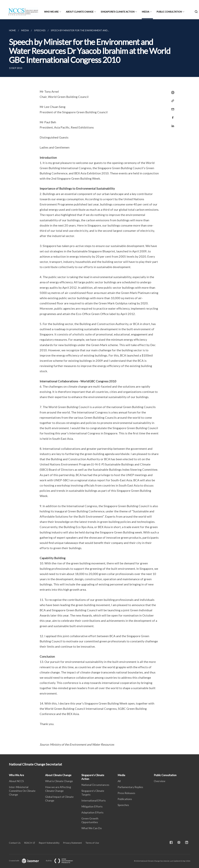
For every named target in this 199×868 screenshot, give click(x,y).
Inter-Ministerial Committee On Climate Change (22, 791)
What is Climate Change (59, 781)
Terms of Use (92, 843)
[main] (99, 387)
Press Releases (126, 793)
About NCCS (16, 781)
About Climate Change (80, 12)
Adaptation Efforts (92, 812)
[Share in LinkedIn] (172, 124)
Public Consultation (169, 12)
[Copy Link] (172, 101)
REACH (28, 843)
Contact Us (15, 843)
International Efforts (94, 800)
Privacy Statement (72, 843)
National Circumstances (95, 785)
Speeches (123, 805)
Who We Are (51, 12)
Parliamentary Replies (130, 787)
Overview (160, 781)
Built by (62, 861)
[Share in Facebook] (172, 116)
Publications (125, 799)
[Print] (172, 92)
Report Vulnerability (49, 843)
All (119, 781)
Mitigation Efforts (92, 806)
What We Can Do (92, 828)
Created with (26, 861)
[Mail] (172, 107)
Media (145, 12)
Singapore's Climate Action (118, 12)
